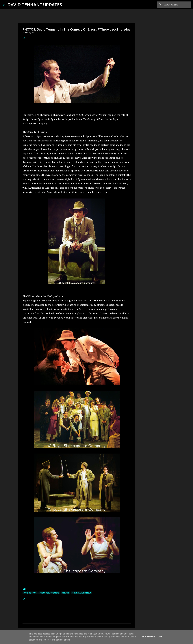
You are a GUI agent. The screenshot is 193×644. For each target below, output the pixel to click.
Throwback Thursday (82, 593)
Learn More (149, 637)
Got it (161, 637)
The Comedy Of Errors (49, 593)
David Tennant (30, 593)
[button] (24, 38)
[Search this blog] (177, 5)
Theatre (66, 593)
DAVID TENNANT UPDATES (35, 5)
